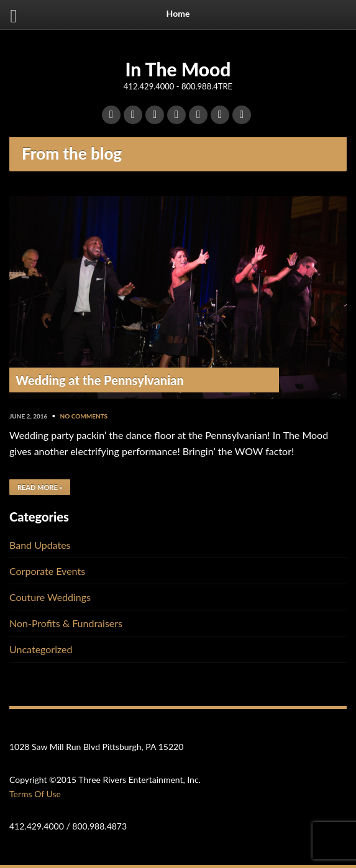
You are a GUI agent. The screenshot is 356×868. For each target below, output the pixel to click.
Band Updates (40, 545)
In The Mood (178, 69)
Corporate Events (47, 571)
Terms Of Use (35, 794)
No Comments (84, 416)
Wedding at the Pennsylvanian (100, 380)
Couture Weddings (50, 597)
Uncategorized (41, 649)
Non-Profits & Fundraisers (66, 623)
